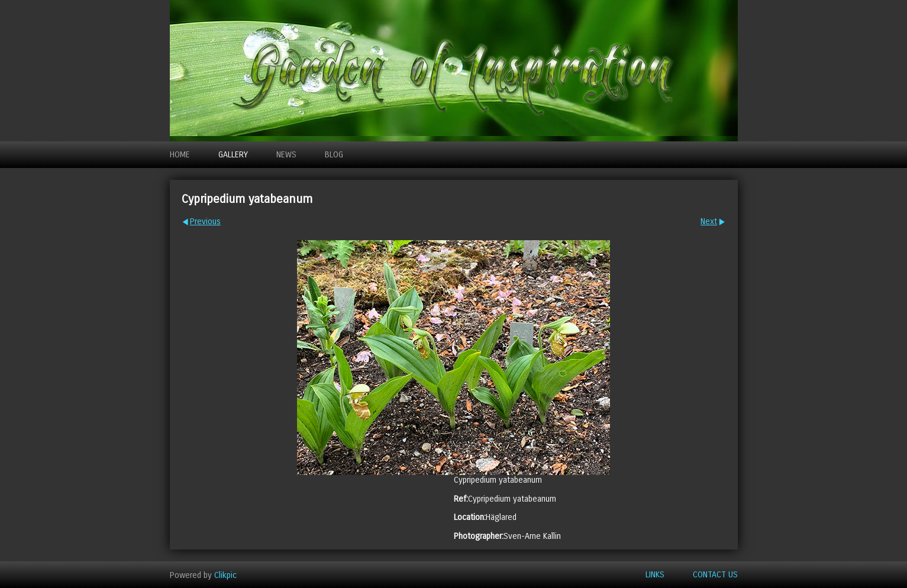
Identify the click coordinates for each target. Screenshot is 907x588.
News (286, 155)
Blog (334, 155)
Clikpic (225, 575)
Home (180, 155)
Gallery (233, 155)
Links (655, 575)
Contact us (715, 575)
